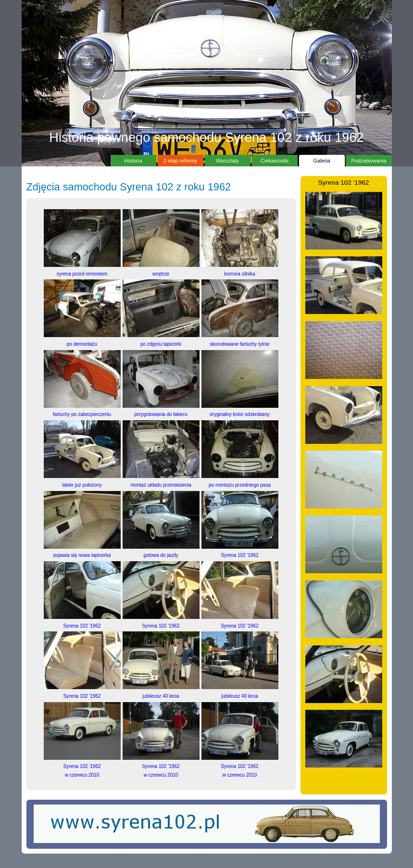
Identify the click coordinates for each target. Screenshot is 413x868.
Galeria (322, 159)
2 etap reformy (181, 159)
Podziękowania (369, 159)
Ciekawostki (275, 159)
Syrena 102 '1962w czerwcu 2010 (82, 767)
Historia (133, 159)
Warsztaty (228, 159)
